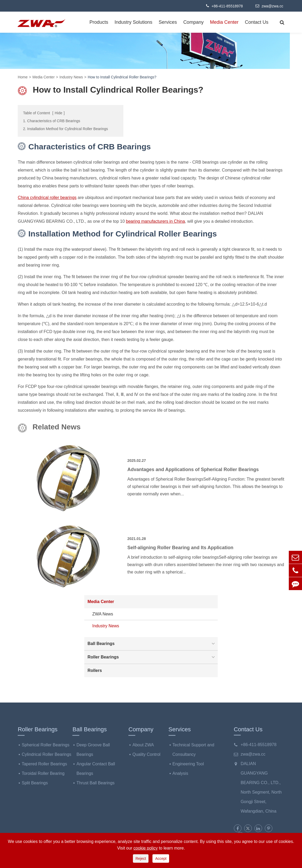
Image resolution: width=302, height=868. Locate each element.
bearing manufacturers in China (155, 221)
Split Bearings (35, 783)
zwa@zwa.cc (269, 6)
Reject (141, 858)
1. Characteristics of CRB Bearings (52, 121)
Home (23, 77)
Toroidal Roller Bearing (43, 773)
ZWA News (103, 614)
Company (194, 22)
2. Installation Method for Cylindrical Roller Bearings (65, 129)
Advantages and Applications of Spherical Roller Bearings (193, 469)
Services (168, 22)
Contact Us (257, 22)
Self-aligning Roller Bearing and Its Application (180, 548)
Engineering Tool (188, 764)
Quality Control (146, 754)
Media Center (224, 22)
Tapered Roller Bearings (44, 764)
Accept (161, 858)
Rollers (95, 670)
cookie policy (146, 848)
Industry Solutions (134, 22)
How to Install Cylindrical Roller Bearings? (122, 77)
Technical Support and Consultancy (193, 750)
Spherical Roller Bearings (46, 745)
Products (99, 22)
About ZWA (143, 745)
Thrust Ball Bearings (95, 783)
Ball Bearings (152, 644)
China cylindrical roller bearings (47, 198)
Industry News (71, 77)
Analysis (180, 773)
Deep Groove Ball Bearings (93, 750)
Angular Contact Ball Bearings (96, 769)
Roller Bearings (152, 657)
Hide (59, 113)
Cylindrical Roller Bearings (47, 754)
